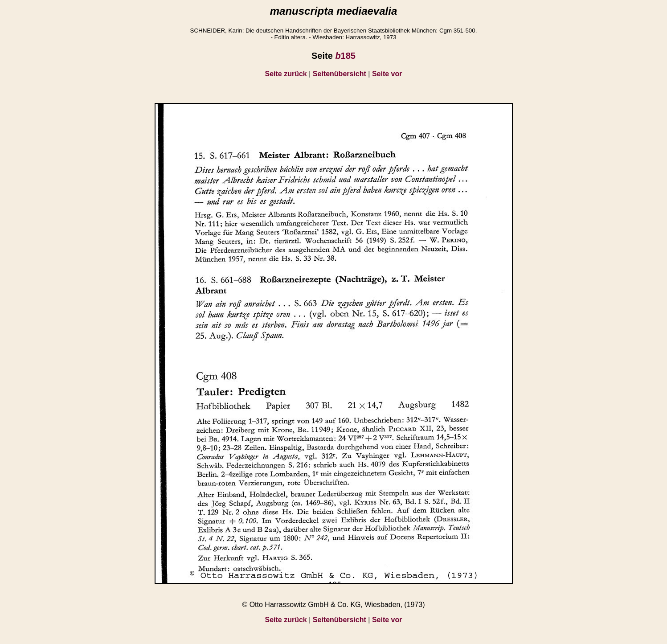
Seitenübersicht (340, 74)
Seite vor (387, 74)
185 (345, 56)
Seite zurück (286, 74)
